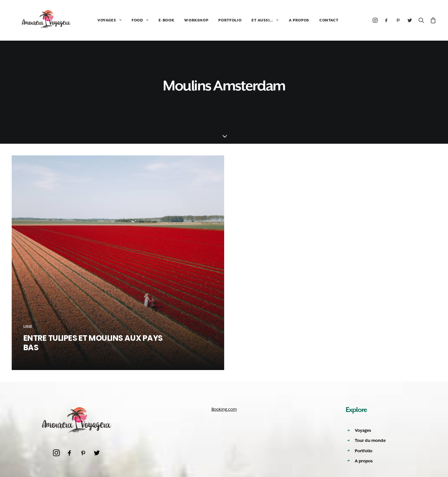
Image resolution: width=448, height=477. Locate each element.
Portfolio (364, 451)
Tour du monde (370, 440)
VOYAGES (93, 20)
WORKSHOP (179, 20)
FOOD (123, 20)
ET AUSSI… (248, 20)
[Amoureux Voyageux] (38, 20)
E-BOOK (149, 20)
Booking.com (224, 409)
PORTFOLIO (213, 20)
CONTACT (312, 20)
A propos (364, 461)
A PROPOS (282, 20)
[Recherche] (421, 20)
